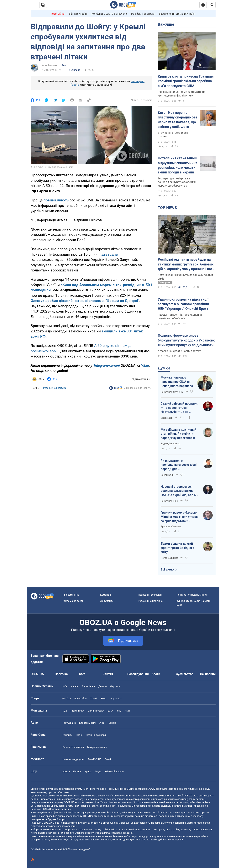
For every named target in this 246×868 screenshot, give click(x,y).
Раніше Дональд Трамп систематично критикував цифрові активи (182, 94)
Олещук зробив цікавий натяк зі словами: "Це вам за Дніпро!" (85, 301)
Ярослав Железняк (171, 527)
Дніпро (102, 686)
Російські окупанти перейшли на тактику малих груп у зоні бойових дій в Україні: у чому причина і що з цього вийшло (186, 264)
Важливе (166, 24)
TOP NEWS (167, 208)
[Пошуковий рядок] (212, 5)
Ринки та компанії (73, 747)
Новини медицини (73, 759)
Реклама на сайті (73, 601)
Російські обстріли (143, 14)
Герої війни (58, 14)
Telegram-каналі (106, 366)
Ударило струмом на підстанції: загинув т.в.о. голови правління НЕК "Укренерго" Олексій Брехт (184, 304)
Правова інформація (150, 595)
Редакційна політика (55, 388)
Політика (61, 674)
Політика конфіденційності (192, 595)
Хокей (94, 699)
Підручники (77, 711)
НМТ (128, 711)
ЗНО (119, 711)
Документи (107, 601)
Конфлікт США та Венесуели (109, 14)
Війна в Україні (78, 14)
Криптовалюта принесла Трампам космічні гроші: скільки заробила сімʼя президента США (186, 81)
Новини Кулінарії (96, 735)
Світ (82, 674)
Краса (88, 771)
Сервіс (112, 723)
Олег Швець (167, 475)
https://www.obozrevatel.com (157, 789)
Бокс (104, 699)
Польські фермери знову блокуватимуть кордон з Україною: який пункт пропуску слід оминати (186, 340)
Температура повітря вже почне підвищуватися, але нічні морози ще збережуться (177, 182)
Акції (102, 723)
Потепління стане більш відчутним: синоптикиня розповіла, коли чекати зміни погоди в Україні (178, 165)
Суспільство (185, 674)
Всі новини (208, 674)
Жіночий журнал (115, 771)
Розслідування (138, 674)
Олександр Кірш (170, 501)
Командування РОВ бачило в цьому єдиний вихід (185, 277)
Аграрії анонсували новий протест (179, 351)
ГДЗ (65, 711)
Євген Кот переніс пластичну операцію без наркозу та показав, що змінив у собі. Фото (178, 120)
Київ (65, 686)
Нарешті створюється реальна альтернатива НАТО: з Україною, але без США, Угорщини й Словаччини (180, 491)
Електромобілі (88, 723)
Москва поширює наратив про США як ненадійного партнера (177, 382)
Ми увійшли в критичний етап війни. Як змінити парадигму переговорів (178, 434)
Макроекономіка (97, 747)
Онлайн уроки (96, 711)
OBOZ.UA (190, 796)
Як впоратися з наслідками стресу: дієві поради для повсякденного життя (179, 465)
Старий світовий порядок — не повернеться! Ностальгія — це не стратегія (179, 408)
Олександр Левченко (172, 392)
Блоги (156, 674)
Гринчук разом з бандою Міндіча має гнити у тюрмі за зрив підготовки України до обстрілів (180, 517)
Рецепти (67, 735)
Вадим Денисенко (170, 444)
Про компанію (71, 595)
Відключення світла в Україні (177, 14)
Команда (105, 595)
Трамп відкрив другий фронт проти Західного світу (177, 548)
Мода (98, 771)
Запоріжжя (88, 686)
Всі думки (167, 570)
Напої (79, 735)
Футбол (67, 699)
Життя (108, 674)
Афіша (66, 771)
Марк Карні (167, 418)
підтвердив (108, 254)
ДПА (110, 711)
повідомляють (56, 200)
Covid (108, 759)
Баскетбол (81, 699)
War (64, 65)
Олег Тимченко (50, 65)
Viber (145, 366)
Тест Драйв (69, 723)
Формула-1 (116, 699)
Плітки (77, 771)
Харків (75, 686)
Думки (164, 368)
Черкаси (115, 686)
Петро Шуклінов (170, 558)
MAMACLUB (95, 759)
